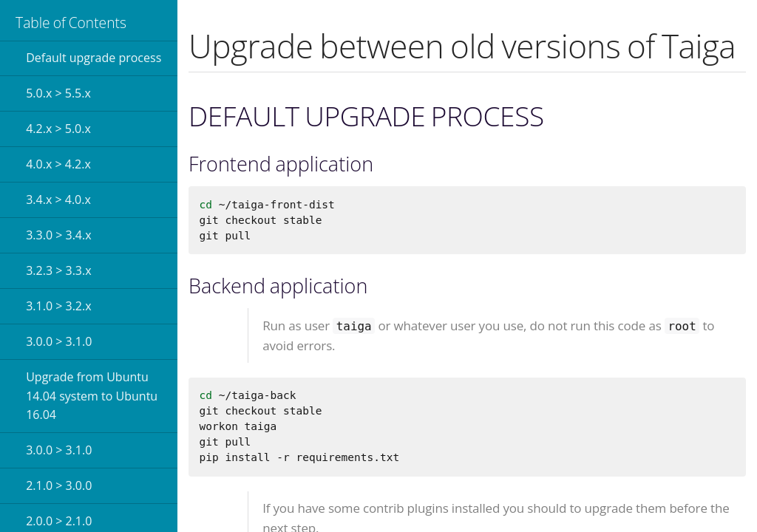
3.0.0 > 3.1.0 (59, 341)
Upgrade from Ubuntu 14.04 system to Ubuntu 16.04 (92, 396)
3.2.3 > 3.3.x (58, 270)
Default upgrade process (94, 58)
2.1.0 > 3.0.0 (59, 485)
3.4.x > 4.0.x (58, 199)
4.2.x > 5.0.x (58, 129)
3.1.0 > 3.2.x (58, 306)
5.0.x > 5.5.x (58, 93)
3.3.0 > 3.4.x (58, 235)
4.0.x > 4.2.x (58, 164)
